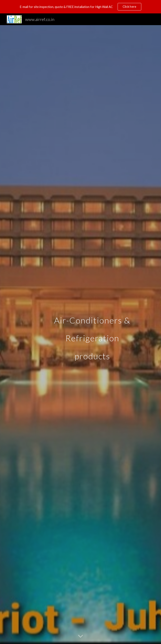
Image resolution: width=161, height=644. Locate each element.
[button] (80, 636)
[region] (80, 7)
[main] (92, 335)
